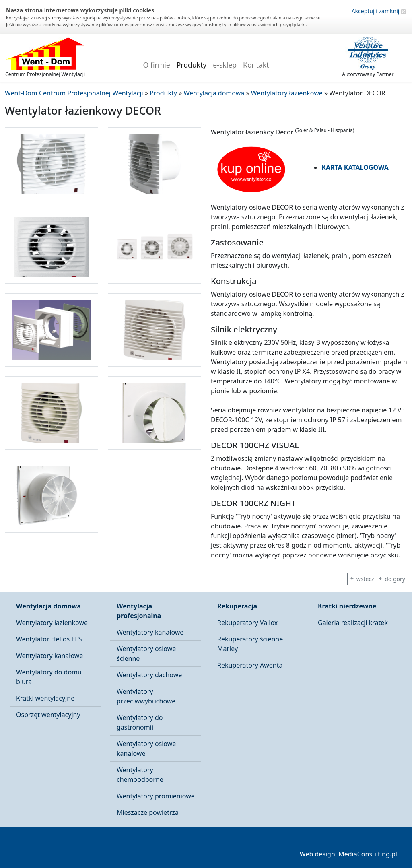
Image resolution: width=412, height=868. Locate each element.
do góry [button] (391, 579)
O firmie (157, 65)
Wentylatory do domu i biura (50, 677)
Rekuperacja (237, 606)
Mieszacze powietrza (148, 812)
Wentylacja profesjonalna (139, 611)
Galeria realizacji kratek (353, 623)
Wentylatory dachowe (149, 675)
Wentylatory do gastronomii (140, 722)
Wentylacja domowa (48, 606)
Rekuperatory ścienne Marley (250, 644)
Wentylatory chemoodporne (140, 775)
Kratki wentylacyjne (45, 698)
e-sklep (225, 65)
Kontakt (256, 65)
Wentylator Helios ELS (49, 639)
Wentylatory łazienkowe (52, 623)
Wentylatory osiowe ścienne (146, 654)
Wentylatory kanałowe (49, 656)
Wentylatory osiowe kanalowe (146, 748)
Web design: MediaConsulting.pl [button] (348, 854)
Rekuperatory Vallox (247, 623)
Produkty (192, 65)
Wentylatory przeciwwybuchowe (146, 696)
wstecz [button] (362, 579)
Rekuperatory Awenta (250, 665)
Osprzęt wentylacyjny (48, 715)
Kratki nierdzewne (347, 606)
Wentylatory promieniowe (156, 796)
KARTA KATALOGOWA (355, 167)
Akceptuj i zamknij (379, 11)
